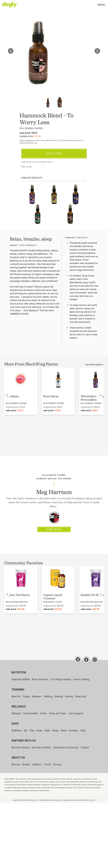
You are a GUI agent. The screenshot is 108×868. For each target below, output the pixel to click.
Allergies (16, 713)
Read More (54, 529)
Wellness (17, 731)
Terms (47, 764)
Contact (85, 748)
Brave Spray (51, 396)
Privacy (57, 764)
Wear (64, 731)
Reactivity (81, 696)
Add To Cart (54, 154)
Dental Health (31, 713)
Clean (39, 731)
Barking (59, 696)
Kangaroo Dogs (53, 602)
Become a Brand (20, 748)
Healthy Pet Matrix (92, 595)
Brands (26, 764)
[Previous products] (8, 395)
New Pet (16, 696)
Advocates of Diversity (66, 748)
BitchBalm (12, 396)
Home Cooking (81, 679)
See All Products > (94, 365)
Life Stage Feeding (61, 679)
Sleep (55, 731)
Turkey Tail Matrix (18, 595)
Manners (37, 696)
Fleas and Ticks (58, 713)
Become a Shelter (41, 748)
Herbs (43, 713)
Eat (26, 731)
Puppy (26, 696)
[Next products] (100, 395)
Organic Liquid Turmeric (53, 597)
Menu (101, 5)
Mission (16, 764)
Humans (73, 731)
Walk (47, 731)
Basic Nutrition (40, 679)
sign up (30, 140)
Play (32, 731)
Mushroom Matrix (17, 602)
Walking (48, 696)
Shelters (37, 764)
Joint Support (76, 713)
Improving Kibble (21, 679)
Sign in (22, 140)
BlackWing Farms (31, 128)
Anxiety (69, 696)
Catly (83, 731)
